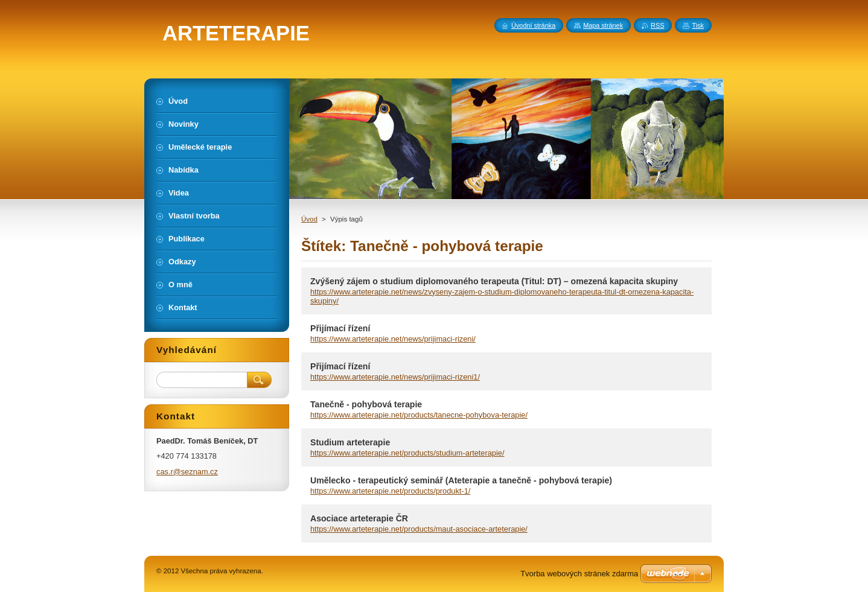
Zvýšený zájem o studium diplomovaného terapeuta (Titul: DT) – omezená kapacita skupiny (494, 281)
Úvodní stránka (533, 25)
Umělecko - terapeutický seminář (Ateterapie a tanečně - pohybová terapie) (461, 480)
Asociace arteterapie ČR (359, 518)
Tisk (698, 25)
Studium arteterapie (350, 442)
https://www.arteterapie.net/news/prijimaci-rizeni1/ (395, 377)
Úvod (309, 219)
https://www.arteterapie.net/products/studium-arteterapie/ (407, 453)
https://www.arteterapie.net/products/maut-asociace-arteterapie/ (419, 529)
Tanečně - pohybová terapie (366, 404)
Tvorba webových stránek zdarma (579, 574)
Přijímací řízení (340, 328)
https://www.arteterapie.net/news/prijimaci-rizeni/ (393, 339)
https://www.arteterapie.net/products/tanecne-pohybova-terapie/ (419, 415)
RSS (657, 25)
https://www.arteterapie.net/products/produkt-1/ (390, 491)
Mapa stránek (603, 25)
